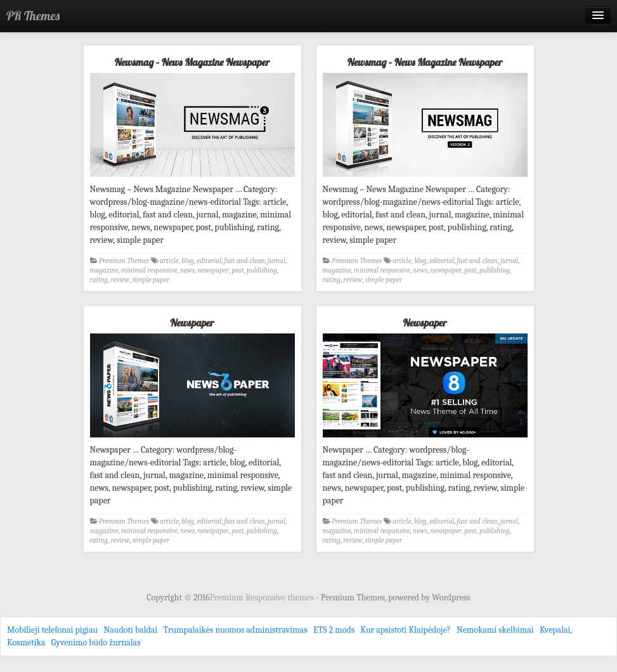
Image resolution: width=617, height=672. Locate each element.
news (187, 270)
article (169, 261)
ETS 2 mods (334, 630)
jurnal (276, 261)
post (237, 270)
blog (188, 261)
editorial (209, 261)
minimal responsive (149, 270)
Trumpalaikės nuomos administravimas (236, 630)
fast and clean (245, 261)
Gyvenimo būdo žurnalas (96, 643)
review (120, 280)
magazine (104, 270)
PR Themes (33, 16)
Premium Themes (124, 261)
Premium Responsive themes (263, 598)
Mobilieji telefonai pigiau (52, 630)
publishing (262, 270)
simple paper (151, 280)
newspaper (213, 270)
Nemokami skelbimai (495, 630)
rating (99, 280)
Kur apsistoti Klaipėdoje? (405, 630)
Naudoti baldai (130, 630)
